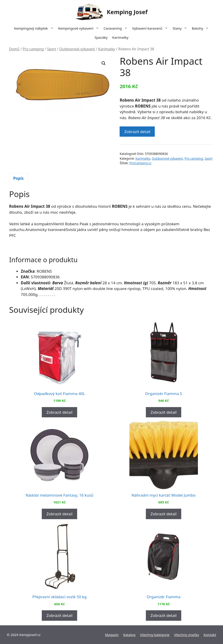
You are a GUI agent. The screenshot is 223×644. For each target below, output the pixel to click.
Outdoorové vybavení (77, 49)
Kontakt (210, 635)
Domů (14, 49)
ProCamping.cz (140, 163)
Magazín (112, 635)
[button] (104, 63)
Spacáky (101, 37)
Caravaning (117, 28)
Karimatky (120, 37)
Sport (52, 49)
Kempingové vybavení (80, 28)
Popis (18, 178)
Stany (181, 28)
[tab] (18, 178)
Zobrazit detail (137, 132)
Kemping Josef (127, 12)
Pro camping (33, 49)
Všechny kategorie (155, 635)
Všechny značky (187, 635)
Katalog (129, 635)
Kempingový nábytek (35, 28)
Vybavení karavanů (151, 28)
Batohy (201, 28)
